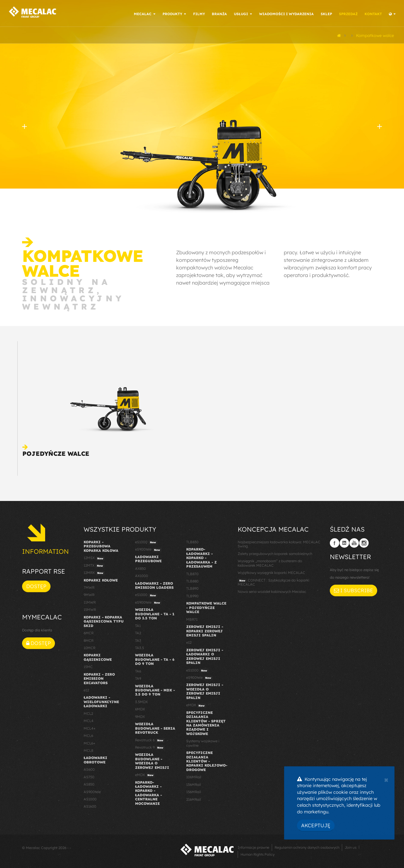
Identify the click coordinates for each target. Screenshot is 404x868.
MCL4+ (90, 727)
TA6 (138, 670)
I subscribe (353, 590)
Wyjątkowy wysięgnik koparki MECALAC (271, 572)
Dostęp (36, 586)
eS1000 (146, 541)
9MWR (89, 594)
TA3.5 (140, 647)
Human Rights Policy (258, 853)
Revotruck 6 (150, 739)
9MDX (140, 716)
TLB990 (192, 595)
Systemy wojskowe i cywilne (203, 742)
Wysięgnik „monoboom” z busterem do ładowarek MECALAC (270, 562)
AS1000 (90, 798)
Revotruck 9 (150, 747)
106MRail (194, 776)
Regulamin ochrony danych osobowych (307, 847)
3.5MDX (141, 701)
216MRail (194, 799)
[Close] (386, 779)
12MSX (94, 558)
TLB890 (192, 588)
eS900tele (148, 549)
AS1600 (90, 806)
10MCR (89, 647)
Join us (351, 847)
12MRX (94, 572)
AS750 (89, 776)
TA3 (138, 640)
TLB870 (192, 573)
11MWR (90, 601)
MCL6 (88, 735)
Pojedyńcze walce (56, 453)
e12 (86, 689)
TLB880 (192, 580)
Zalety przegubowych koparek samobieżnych (275, 553)
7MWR (89, 587)
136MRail (194, 784)
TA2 (138, 632)
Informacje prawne (253, 847)
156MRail (194, 791)
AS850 (89, 784)
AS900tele (92, 791)
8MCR (89, 640)
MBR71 (192, 618)
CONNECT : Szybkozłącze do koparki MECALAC (273, 581)
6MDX (140, 708)
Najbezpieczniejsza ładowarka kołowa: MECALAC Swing (279, 543)
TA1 (138, 625)
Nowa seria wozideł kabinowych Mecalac (272, 591)
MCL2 (88, 713)
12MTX (94, 565)
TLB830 (192, 541)
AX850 (140, 568)
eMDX (145, 775)
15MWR (90, 609)
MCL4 (89, 720)
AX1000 (142, 575)
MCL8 (88, 750)
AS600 (89, 769)
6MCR (89, 632)
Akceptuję (316, 825)
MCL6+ (89, 742)
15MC (88, 666)
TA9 (138, 678)
